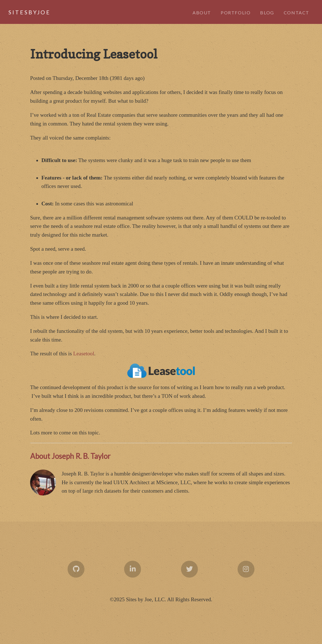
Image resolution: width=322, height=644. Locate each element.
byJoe (23, 12)
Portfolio (236, 13)
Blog (267, 13)
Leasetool (84, 354)
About (202, 13)
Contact (297, 13)
